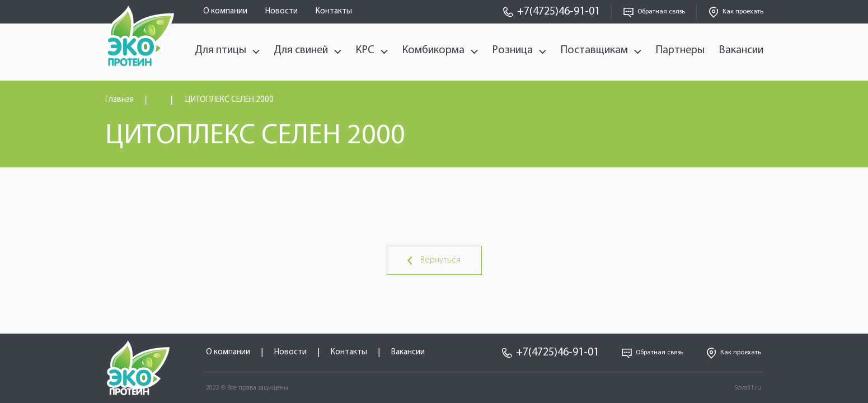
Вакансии (741, 50)
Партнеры (680, 50)
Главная (119, 100)
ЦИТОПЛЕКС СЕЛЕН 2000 (229, 100)
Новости (281, 11)
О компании (225, 11)
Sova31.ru (748, 388)
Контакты (334, 11)
